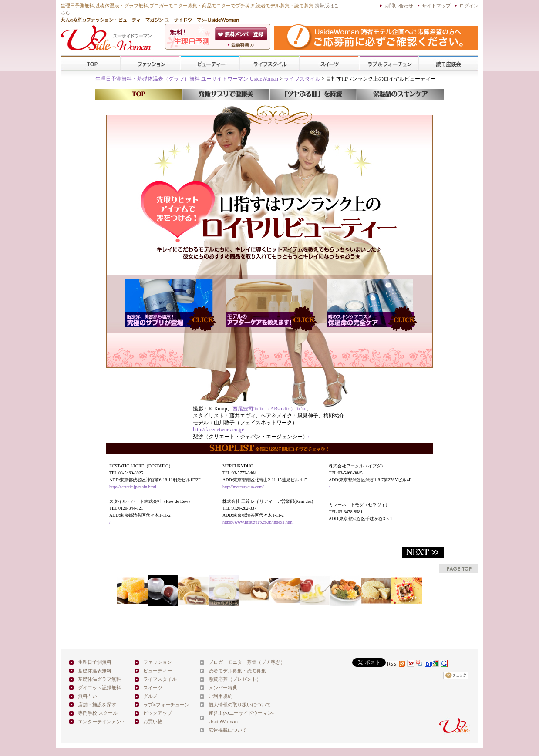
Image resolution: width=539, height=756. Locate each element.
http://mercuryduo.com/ (243, 487)
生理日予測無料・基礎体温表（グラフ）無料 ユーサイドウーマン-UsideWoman (187, 79)
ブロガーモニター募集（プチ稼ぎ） (247, 662)
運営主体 (218, 713)
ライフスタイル (269, 63)
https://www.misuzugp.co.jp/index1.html (258, 522)
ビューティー (210, 63)
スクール (448, 63)
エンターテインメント (102, 722)
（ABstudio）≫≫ (286, 409)
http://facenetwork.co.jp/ (219, 430)
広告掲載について (228, 730)
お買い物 (153, 722)
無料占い (88, 696)
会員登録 (242, 34)
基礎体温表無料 (95, 671)
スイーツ (329, 63)
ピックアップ (158, 713)
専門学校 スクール (98, 713)
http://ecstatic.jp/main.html (133, 487)
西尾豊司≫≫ (248, 409)
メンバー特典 (223, 688)
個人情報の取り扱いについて (240, 705)
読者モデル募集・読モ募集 (237, 671)
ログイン (469, 6)
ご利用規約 (221, 696)
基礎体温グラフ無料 (99, 679)
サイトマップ (436, 6)
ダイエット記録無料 (99, 688)
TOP (91, 63)
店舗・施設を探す (97, 705)
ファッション (150, 63)
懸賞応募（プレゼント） (235, 679)
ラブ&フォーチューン (389, 63)
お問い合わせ (399, 6)
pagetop (459, 569)
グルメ (150, 696)
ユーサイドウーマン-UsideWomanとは (242, 45)
